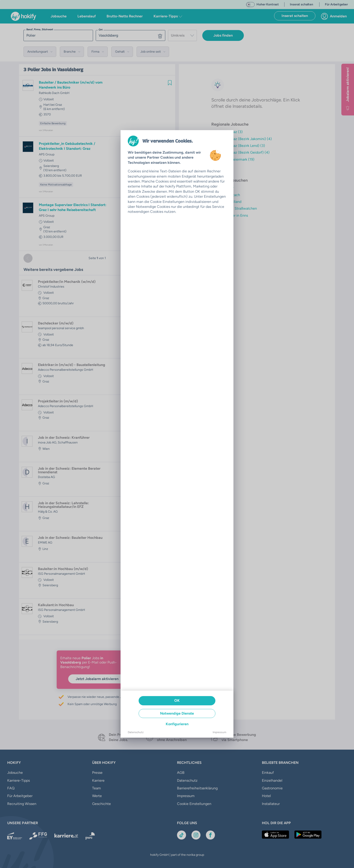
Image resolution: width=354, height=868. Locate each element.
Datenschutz (136, 732)
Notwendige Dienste (177, 713)
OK (177, 700)
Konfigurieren (177, 724)
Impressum (219, 732)
